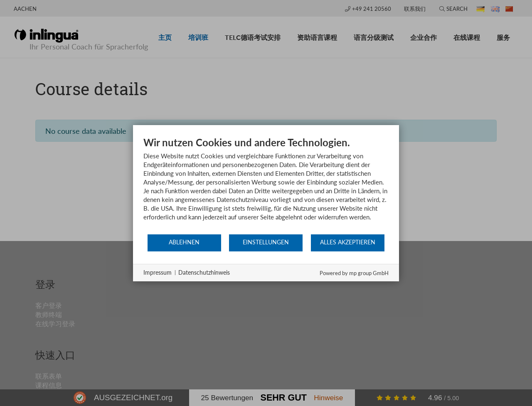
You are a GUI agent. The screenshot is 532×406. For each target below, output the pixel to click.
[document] (266, 185)
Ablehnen (184, 242)
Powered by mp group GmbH (354, 273)
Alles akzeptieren (348, 242)
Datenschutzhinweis (204, 272)
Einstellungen (266, 242)
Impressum (158, 272)
